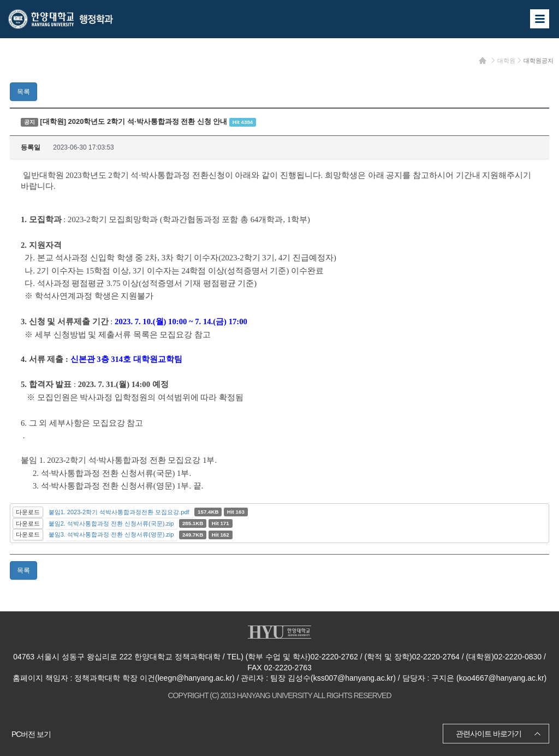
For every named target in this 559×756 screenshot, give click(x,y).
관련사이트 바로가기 (489, 734)
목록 (23, 92)
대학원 (506, 61)
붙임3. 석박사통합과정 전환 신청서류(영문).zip (111, 534)
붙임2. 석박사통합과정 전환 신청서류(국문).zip (111, 523)
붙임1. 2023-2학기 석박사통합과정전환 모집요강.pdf (119, 512)
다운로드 (28, 512)
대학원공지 (539, 61)
